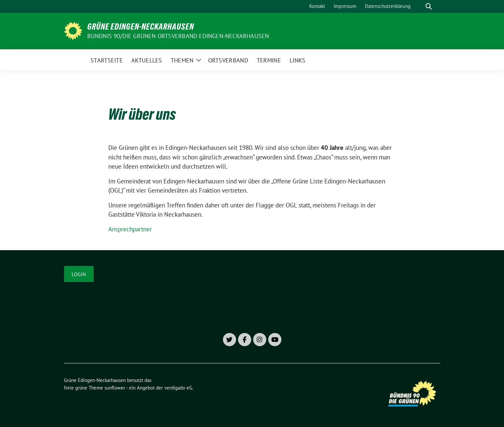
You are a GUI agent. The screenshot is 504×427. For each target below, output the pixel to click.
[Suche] (419, 6)
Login (79, 274)
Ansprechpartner (130, 229)
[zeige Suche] (429, 6)
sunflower (115, 388)
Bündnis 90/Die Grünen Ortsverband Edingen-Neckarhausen (178, 36)
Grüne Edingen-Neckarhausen (141, 27)
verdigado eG (178, 388)
